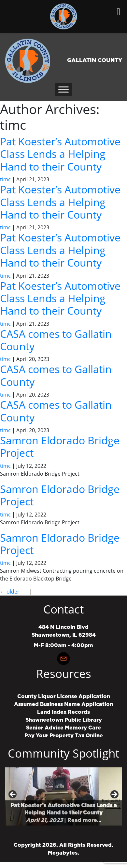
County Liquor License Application (64, 696)
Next (114, 795)
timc (5, 179)
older (10, 592)
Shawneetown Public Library (64, 720)
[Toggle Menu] (63, 89)
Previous (13, 795)
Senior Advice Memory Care (63, 728)
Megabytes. (63, 853)
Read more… (84, 820)
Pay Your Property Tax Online (64, 736)
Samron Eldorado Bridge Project (60, 446)
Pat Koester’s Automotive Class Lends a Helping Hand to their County (60, 154)
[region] (63, 796)
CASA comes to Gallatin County (56, 340)
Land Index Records (63, 712)
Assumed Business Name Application (63, 704)
